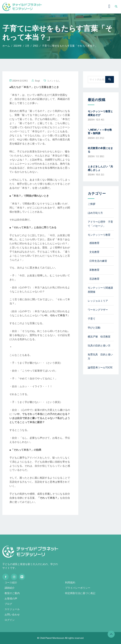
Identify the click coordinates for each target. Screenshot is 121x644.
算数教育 (94, 270)
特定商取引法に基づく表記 (80, 593)
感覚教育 (94, 243)
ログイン (10, 620)
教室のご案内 (12, 593)
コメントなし (54, 81)
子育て (92, 319)
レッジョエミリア (98, 301)
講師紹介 (10, 588)
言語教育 (94, 279)
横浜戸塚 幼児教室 (99, 337)
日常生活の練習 (98, 261)
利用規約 (70, 583)
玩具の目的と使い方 (99, 346)
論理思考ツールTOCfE (100, 368)
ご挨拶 (92, 204)
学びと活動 (94, 328)
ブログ (8, 604)
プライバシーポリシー (78, 588)
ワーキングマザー (98, 310)
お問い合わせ (12, 615)
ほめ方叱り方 (95, 213)
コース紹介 (11, 583)
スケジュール (12, 609)
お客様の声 (11, 599)
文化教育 (94, 252)
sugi (37, 81)
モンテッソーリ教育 (99, 235)
